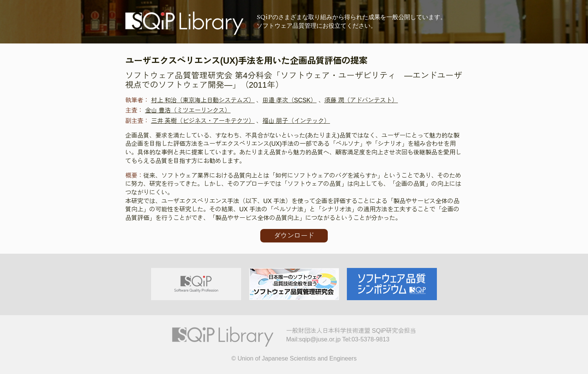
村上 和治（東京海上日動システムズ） (203, 100)
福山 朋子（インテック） (296, 121)
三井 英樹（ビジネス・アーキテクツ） (203, 121)
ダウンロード (294, 236)
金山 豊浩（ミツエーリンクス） (188, 110)
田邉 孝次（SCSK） (290, 100)
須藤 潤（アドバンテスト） (361, 100)
